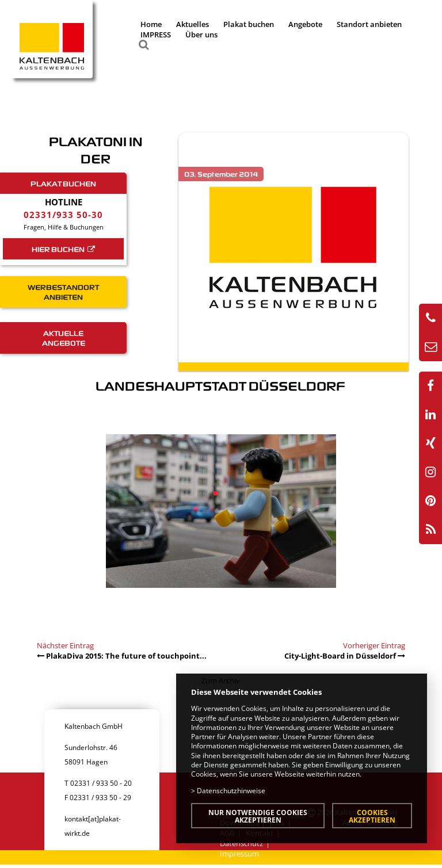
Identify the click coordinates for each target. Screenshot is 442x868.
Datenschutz (241, 843)
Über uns (201, 35)
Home (151, 24)
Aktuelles (193, 24)
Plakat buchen (249, 24)
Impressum (239, 854)
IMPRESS (156, 35)
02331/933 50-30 (63, 215)
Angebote (305, 24)
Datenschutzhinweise (231, 790)
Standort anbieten (369, 24)
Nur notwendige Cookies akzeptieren (258, 816)
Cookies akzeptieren (372, 816)
